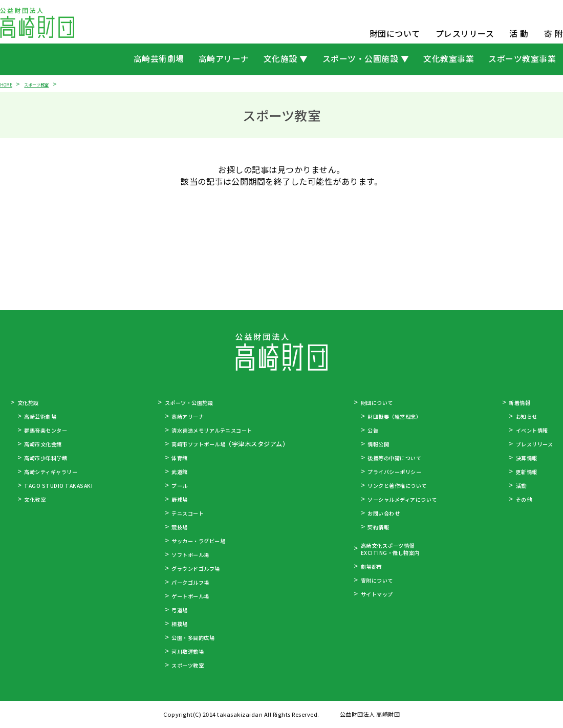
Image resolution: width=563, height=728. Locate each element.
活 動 (519, 34)
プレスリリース (465, 34)
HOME (8, 84)
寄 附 (554, 34)
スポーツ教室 (47, 84)
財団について (395, 34)
